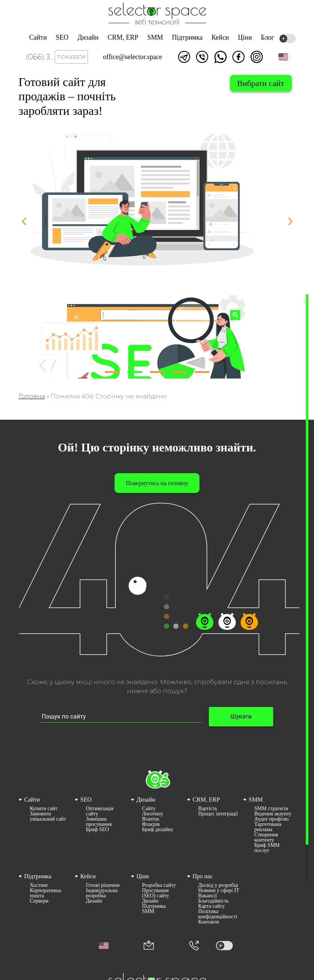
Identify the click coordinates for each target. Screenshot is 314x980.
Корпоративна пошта (46, 893)
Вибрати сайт (261, 83)
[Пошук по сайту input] (121, 717)
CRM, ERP (123, 37)
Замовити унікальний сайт (48, 817)
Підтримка (187, 37)
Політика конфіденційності (218, 914)
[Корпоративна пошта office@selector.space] (149, 946)
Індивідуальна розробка (102, 893)
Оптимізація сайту (100, 811)
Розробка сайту (159, 885)
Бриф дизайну (158, 830)
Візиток (151, 819)
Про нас (203, 876)
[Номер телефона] (194, 946)
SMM (155, 37)
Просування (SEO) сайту (156, 893)
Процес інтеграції (218, 814)
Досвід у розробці (218, 885)
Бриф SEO (98, 830)
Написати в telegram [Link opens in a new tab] (184, 57)
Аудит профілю (272, 819)
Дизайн (88, 37)
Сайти (38, 37)
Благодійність (214, 901)
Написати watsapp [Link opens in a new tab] (220, 57)
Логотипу (153, 814)
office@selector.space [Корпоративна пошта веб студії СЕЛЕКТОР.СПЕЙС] (132, 57)
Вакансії (208, 896)
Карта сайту (212, 906)
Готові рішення (103, 885)
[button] (283, 57)
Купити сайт (44, 809)
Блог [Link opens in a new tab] (267, 37)
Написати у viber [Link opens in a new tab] (202, 57)
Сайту (149, 809)
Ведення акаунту (273, 814)
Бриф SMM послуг (267, 848)
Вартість (208, 809)
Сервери (39, 901)
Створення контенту (266, 837)
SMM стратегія (271, 809)
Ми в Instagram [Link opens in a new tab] (257, 57)
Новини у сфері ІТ (219, 891)
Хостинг (39, 885)
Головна (32, 396)
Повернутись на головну (157, 483)
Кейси (220, 37)
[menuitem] (45, 824)
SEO (62, 37)
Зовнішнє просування (99, 822)
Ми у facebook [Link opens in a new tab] (238, 57)
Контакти (209, 922)
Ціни (245, 37)
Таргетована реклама (268, 827)
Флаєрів (151, 824)
